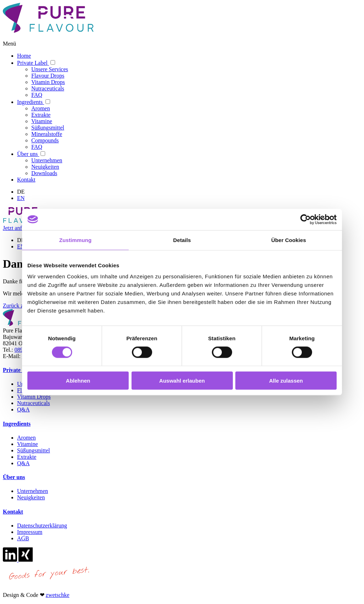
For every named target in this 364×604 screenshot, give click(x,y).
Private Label (19, 370)
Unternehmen (33, 491)
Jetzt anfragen (19, 228)
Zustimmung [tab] (76, 240)
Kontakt (13, 512)
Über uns (14, 477)
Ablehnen (78, 381)
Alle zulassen (286, 381)
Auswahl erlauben (182, 381)
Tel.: (8, 350)
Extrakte (27, 457)
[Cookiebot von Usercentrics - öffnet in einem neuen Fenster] (306, 219)
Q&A (23, 409)
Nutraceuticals (33, 403)
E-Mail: (12, 356)
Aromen (26, 438)
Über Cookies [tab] (289, 240)
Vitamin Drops (34, 397)
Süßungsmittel (33, 450)
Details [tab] (182, 240)
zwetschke (58, 595)
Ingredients (17, 424)
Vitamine (28, 444)
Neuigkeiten (31, 497)
